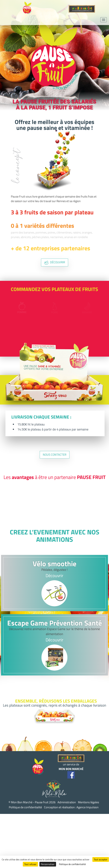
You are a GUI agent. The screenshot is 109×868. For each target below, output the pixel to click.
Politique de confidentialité (25, 807)
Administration (67, 802)
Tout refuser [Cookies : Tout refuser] (30, 864)
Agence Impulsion (88, 807)
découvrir (55, 262)
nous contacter (55, 455)
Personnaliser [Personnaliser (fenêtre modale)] (48, 864)
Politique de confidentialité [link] (72, 864)
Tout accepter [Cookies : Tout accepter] (101, 859)
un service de (71, 763)
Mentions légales (88, 802)
